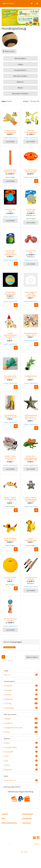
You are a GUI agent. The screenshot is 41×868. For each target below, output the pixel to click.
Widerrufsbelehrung (9, 822)
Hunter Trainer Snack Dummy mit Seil (10, 458)
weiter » (10, 660)
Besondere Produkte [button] (20, 94)
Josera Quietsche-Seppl (31, 539)
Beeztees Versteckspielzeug (31, 131)
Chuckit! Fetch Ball (10, 210)
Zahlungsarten (28, 813)
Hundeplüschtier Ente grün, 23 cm (10, 377)
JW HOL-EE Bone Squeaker (10, 619)
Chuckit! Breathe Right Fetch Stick (10, 171)
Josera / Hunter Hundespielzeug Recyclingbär (31, 499)
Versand (5, 813)
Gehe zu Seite (32, 657)
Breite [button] (20, 88)
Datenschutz (27, 818)
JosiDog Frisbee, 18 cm (10, 578)
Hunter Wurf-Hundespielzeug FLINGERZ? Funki (31, 458)
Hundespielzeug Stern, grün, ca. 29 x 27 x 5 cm (31, 417)
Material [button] (21, 82)
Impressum (27, 822)
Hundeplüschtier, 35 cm (31, 377)
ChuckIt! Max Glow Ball (31, 210)
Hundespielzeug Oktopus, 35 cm (10, 416)
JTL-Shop (24, 851)
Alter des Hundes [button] (20, 76)
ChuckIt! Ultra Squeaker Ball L (10, 293)
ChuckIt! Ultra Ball (31, 252)
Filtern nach (9, 51)
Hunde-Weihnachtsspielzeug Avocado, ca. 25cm (12, 336)
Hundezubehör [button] (20, 70)
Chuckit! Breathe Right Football (31, 171)
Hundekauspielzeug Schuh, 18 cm (32, 334)
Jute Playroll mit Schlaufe (31, 578)
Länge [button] (20, 64)
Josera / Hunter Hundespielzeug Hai (10, 499)
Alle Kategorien (9, 3)
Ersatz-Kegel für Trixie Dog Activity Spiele (31, 294)
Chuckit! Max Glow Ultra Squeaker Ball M (10, 252)
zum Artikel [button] (10, 142)
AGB (3, 818)
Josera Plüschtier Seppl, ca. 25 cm (10, 539)
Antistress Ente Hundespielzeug (10, 131)
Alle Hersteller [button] (21, 58)
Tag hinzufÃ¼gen (9, 647)
